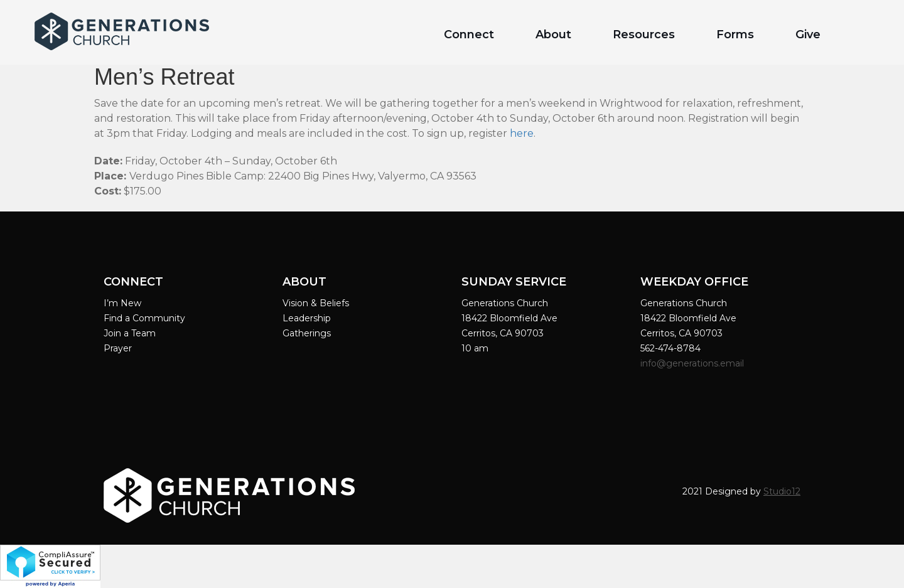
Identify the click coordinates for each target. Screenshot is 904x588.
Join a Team (130, 333)
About (553, 35)
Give (808, 35)
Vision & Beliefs (316, 303)
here (522, 133)
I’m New (122, 303)
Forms (735, 35)
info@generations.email (693, 363)
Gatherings (307, 333)
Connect (469, 35)
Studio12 (782, 491)
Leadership (307, 318)
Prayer (118, 348)
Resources (644, 35)
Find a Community (144, 318)
